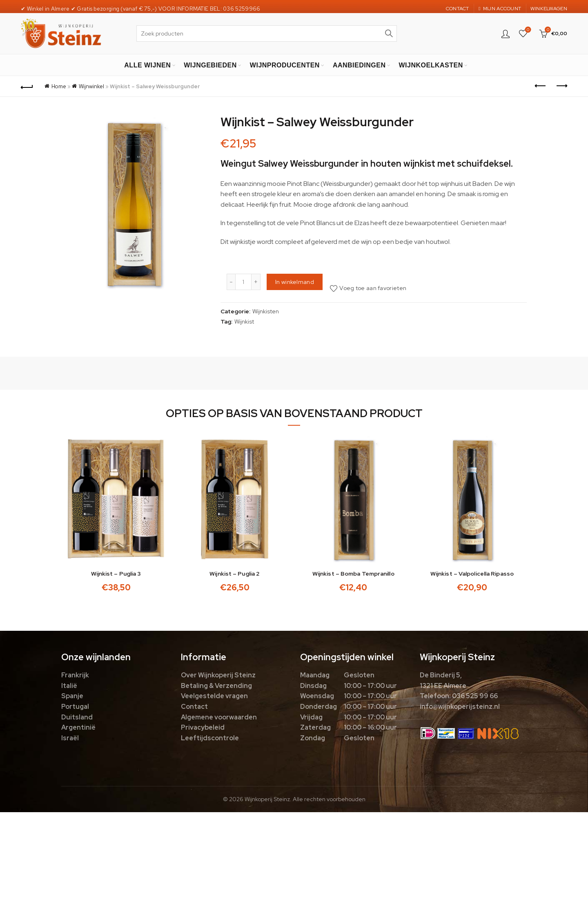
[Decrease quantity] (231, 282)
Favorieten (527, 30)
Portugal (75, 707)
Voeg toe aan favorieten (373, 288)
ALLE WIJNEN (147, 65)
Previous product (541, 86)
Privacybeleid (203, 729)
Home (59, 86)
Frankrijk (75, 676)
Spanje (72, 697)
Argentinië (78, 729)
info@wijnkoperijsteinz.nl (460, 707)
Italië (69, 687)
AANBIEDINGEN (359, 65)
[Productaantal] (243, 282)
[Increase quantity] (256, 282)
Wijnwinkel (91, 86)
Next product (561, 86)
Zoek (389, 33)
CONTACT (458, 9)
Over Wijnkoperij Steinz (218, 676)
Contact (194, 707)
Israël (70, 739)
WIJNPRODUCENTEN (285, 65)
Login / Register (506, 33)
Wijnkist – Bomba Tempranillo (354, 575)
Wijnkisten (266, 311)
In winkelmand (295, 282)
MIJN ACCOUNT (500, 9)
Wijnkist (244, 322)
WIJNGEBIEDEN (210, 65)
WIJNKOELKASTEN (431, 65)
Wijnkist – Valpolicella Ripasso (473, 575)
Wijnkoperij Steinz (267, 800)
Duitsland (77, 718)
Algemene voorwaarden (219, 718)
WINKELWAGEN (549, 9)
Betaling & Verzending (216, 687)
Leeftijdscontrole (210, 739)
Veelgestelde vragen (214, 697)
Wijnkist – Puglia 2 (234, 575)
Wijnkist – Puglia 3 (115, 575)
